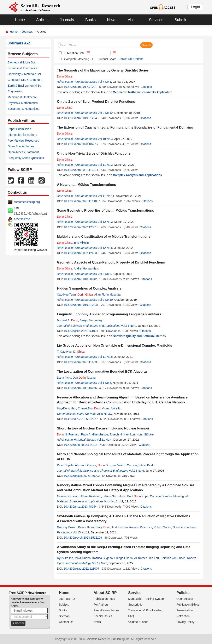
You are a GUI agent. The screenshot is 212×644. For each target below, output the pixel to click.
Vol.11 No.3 (105, 165)
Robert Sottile (162, 527)
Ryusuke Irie (65, 558)
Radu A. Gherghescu (94, 434)
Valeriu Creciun (127, 465)
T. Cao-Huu (64, 352)
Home (20, 20)
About (133, 20)
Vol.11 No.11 (106, 196)
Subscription (136, 605)
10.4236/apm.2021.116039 (81, 362)
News (112, 20)
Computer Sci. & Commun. (25, 80)
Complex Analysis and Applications (137, 175)
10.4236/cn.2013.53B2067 (81, 419)
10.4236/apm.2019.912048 (81, 118)
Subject (64, 605)
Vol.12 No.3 (105, 222)
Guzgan (107, 465)
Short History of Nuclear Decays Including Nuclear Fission (103, 428)
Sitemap (64, 616)
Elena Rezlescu (91, 496)
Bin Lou (154, 558)
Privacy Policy (185, 622)
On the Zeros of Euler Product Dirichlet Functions (96, 102)
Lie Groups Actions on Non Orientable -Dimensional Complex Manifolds (114, 345)
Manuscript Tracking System (146, 599)
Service (135, 593)
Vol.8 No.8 (104, 274)
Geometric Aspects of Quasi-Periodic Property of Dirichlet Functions (111, 262)
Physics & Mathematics (23, 103)
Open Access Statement (23, 152)
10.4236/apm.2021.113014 (81, 170)
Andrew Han (120, 527)
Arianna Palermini (141, 527)
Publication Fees (104, 599)
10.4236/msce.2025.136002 (82, 476)
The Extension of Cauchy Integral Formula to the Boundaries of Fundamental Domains (125, 127)
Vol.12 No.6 (105, 248)
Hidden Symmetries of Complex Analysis (89, 288)
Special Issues (103, 616)
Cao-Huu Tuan (66, 295)
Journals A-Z (67, 599)
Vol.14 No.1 (128, 326)
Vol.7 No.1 (104, 82)
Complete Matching (77, 59)
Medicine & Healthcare (22, 97)
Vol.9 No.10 (105, 300)
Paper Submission (19, 129)
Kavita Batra (86, 527)
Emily (103, 527)
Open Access (185, 599)
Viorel (102, 408)
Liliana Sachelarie (114, 496)
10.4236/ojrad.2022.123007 (81, 569)
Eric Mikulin (81, 243)
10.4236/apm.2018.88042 (80, 279)
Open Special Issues (21, 146)
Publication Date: (74, 53)
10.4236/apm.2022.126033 (81, 253)
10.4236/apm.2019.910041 (81, 305)
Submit (180, 20)
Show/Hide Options (131, 59)
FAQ (131, 616)
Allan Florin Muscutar (108, 295)
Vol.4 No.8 (111, 501)
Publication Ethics (188, 605)
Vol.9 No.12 (105, 113)
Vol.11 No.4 (104, 440)
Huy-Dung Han (67, 408)
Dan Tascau (84, 378)
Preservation (185, 610)
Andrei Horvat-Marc (86, 268)
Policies (183, 593)
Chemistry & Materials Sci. (25, 74)
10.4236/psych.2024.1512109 (83, 538)
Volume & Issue (138, 622)
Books (90, 20)
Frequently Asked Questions (26, 158)
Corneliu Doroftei (161, 496)
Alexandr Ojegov (86, 465)
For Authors (101, 605)
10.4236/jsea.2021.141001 (81, 331)
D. (79, 352)
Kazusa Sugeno (103, 558)
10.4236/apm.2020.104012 (81, 144)
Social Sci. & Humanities (23, 109)
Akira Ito (116, 408)
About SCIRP (105, 593)
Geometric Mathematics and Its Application (143, 92)
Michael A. (67, 320)
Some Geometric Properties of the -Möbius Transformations (105, 210)
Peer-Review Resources (23, 141)
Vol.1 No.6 (104, 383)
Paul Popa (138, 496)
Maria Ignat (181, 496)
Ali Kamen (141, 558)
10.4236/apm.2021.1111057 (82, 201)
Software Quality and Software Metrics (139, 336)
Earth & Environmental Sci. (25, 86)
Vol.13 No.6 (136, 471)
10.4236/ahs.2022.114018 (81, 445)
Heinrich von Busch (173, 558)
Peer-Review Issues (107, 610)
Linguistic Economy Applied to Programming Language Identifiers (109, 314)
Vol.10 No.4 (105, 139)
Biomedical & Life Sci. (22, 62)
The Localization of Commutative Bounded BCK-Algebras (102, 371)
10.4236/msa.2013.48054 (80, 507)
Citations (146, 87)
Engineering (15, 91)
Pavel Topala (65, 465)
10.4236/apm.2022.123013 (81, 227)
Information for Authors (22, 135)
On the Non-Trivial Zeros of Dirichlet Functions (94, 153)
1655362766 (22, 219)
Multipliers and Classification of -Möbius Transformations (104, 237)
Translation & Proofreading (145, 610)
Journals (67, 20)
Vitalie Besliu (147, 465)
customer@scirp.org (27, 202)
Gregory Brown (67, 527)
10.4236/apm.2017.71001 (80, 87)
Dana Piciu (64, 378)
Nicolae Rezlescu (68, 496)
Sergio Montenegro (92, 320)
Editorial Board (107, 59)
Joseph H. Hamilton (122, 434)
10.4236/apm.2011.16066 (80, 388)
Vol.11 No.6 (105, 357)
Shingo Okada (123, 558)
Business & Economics (22, 68)
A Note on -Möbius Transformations (86, 185)
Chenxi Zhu (85, 408)
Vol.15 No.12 (81, 532)
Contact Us (66, 622)
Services (156, 20)
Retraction (183, 616)
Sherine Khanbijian (185, 527)
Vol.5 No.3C (104, 414)
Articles (42, 20)
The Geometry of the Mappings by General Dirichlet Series (103, 70)
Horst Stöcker (145, 434)
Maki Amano (83, 558)
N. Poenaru (68, 434)
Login (195, 7)
